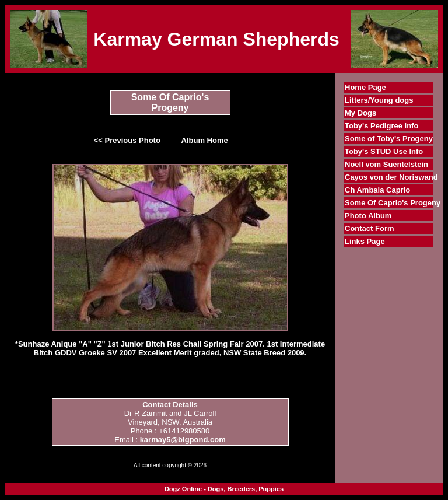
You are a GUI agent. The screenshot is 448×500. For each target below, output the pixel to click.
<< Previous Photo (127, 140)
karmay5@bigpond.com (183, 440)
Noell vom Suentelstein (386, 164)
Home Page (365, 87)
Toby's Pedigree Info (381, 126)
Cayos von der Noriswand (391, 177)
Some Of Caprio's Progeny (393, 203)
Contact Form (370, 228)
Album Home (205, 140)
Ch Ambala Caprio (377, 190)
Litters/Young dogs (379, 100)
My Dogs (360, 113)
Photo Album (368, 216)
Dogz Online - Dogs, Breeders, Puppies (224, 489)
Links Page (365, 241)
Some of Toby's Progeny (389, 139)
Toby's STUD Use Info (384, 151)
